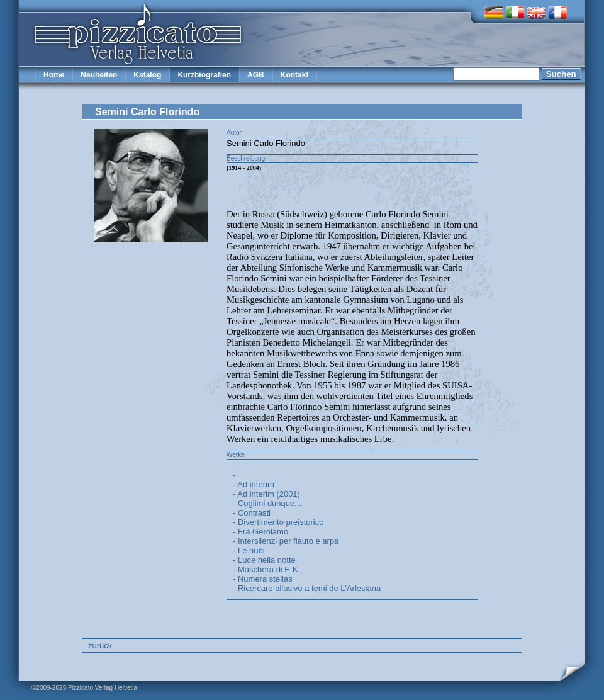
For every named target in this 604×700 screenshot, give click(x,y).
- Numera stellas (263, 579)
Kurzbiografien (204, 75)
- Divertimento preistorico (278, 522)
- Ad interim (254, 484)
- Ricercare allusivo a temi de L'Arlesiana (307, 588)
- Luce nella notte (264, 560)
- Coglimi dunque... (267, 503)
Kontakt (295, 75)
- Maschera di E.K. (266, 569)
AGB (256, 75)
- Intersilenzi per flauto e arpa (286, 541)
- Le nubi (249, 550)
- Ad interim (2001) (266, 494)
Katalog (147, 75)
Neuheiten (99, 75)
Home (54, 75)
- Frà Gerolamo (260, 532)
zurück (100, 646)
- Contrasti (252, 513)
